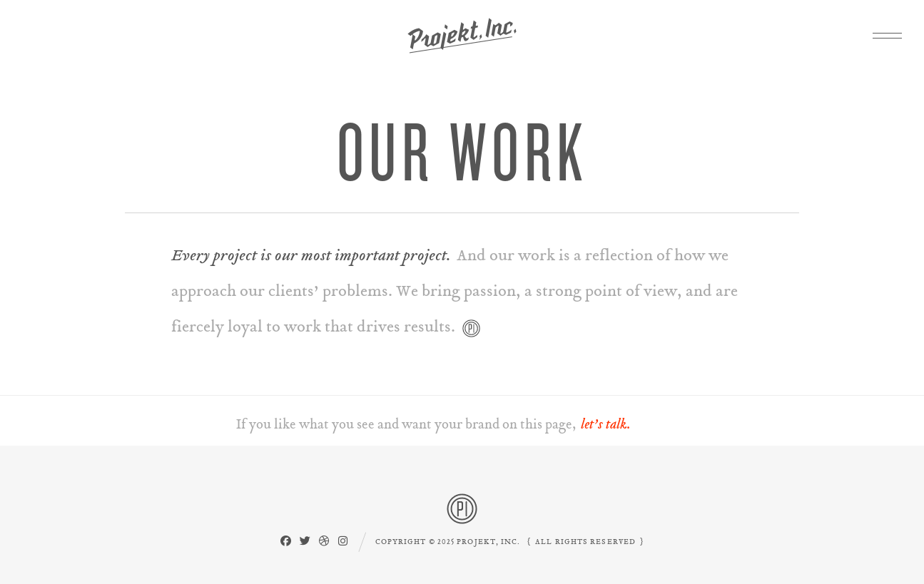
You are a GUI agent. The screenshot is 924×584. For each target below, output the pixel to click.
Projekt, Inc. (462, 36)
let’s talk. (606, 424)
